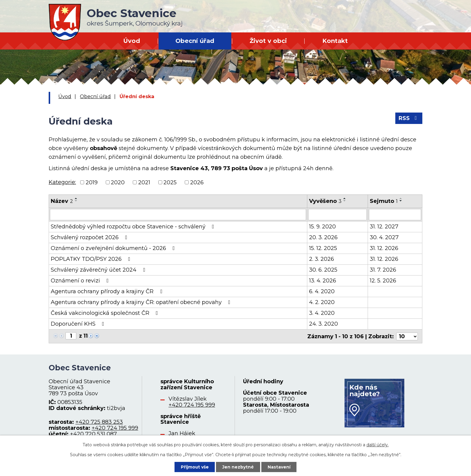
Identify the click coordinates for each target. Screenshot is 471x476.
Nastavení (279, 467)
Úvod (132, 41)
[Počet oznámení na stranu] (407, 336)
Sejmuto (384, 201)
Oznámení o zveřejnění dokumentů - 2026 (114, 248)
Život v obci (268, 41)
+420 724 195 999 (115, 428)
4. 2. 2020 (322, 302)
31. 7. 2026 (383, 270)
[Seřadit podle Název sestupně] (76, 201)
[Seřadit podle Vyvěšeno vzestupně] (345, 198)
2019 (92, 182)
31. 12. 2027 (384, 227)
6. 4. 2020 (322, 291)
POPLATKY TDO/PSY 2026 (92, 259)
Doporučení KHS (79, 324)
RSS (409, 119)
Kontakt (335, 41)
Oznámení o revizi (81, 281)
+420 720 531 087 (93, 434)
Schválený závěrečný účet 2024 (99, 270)
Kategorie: (62, 182)
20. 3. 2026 (323, 237)
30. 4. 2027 (384, 237)
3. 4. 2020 (322, 313)
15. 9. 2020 (322, 227)
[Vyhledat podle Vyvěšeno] (337, 215)
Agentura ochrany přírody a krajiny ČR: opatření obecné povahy (142, 302)
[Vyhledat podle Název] (178, 215)
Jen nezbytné (238, 467)
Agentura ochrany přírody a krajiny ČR (108, 291)
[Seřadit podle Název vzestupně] (76, 198)
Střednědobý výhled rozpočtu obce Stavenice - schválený (134, 227)
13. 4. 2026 (323, 281)
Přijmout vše (195, 467)
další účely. (378, 445)
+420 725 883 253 (99, 422)
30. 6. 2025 (323, 270)
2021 (144, 182)
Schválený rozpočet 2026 (90, 237)
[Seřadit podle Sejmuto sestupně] (401, 201)
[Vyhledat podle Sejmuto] (395, 215)
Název (62, 201)
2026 (197, 182)
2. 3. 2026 (322, 259)
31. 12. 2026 (384, 248)
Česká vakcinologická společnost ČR (106, 313)
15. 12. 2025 (323, 248)
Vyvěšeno (325, 201)
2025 (170, 182)
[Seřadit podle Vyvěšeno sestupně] (345, 201)
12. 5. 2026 (383, 281)
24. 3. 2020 (324, 324)
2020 (118, 182)
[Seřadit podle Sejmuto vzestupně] (401, 198)
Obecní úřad (195, 41)
